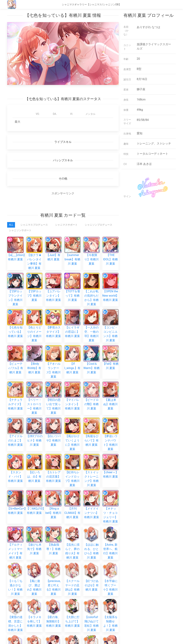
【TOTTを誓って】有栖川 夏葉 (73, 290)
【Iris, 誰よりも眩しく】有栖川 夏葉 (53, 562)
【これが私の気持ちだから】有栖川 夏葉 (91, 286)
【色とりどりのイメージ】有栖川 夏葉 (34, 318)
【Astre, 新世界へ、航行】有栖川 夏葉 (110, 466)
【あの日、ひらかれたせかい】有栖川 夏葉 (110, 562)
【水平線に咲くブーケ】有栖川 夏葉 (110, 490)
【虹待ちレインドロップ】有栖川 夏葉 (72, 414)
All (11, 225)
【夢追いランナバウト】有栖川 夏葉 (110, 390)
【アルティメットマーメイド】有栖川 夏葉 (15, 466)
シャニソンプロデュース (98, 225)
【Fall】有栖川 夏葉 (111, 337)
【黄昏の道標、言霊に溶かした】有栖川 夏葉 (15, 514)
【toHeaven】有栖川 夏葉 (54, 590)
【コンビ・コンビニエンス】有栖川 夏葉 (110, 318)
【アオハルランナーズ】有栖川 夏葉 (53, 342)
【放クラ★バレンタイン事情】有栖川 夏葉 (34, 256)
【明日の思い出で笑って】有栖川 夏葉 (53, 366)
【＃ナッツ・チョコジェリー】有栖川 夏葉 (110, 438)
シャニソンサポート (20, 230)
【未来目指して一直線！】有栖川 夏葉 (34, 562)
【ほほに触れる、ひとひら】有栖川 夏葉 (91, 466)
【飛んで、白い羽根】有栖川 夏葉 (73, 567)
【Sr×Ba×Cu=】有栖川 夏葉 (17, 434)
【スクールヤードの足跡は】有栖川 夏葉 (72, 490)
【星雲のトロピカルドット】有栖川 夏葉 (34, 538)
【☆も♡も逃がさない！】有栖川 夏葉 (15, 490)
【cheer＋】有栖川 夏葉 (110, 410)
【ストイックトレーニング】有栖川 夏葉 (91, 414)
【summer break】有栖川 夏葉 (73, 254)
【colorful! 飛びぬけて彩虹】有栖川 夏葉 (91, 514)
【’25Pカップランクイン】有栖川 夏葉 (15, 286)
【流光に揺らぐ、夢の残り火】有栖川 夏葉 (72, 466)
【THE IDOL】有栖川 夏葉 (111, 254)
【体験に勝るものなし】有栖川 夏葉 (91, 594)
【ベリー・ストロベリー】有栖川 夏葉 (34, 366)
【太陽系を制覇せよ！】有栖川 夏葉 (110, 514)
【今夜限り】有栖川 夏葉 (91, 254)
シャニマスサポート (66, 225)
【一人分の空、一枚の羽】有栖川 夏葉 (91, 318)
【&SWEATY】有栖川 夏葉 (74, 590)
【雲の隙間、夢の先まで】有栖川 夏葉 (72, 538)
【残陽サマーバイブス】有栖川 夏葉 (15, 601)
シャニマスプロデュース (34, 225)
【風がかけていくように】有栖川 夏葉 (72, 390)
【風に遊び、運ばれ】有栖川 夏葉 (34, 490)
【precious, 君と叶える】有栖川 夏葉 (53, 490)
